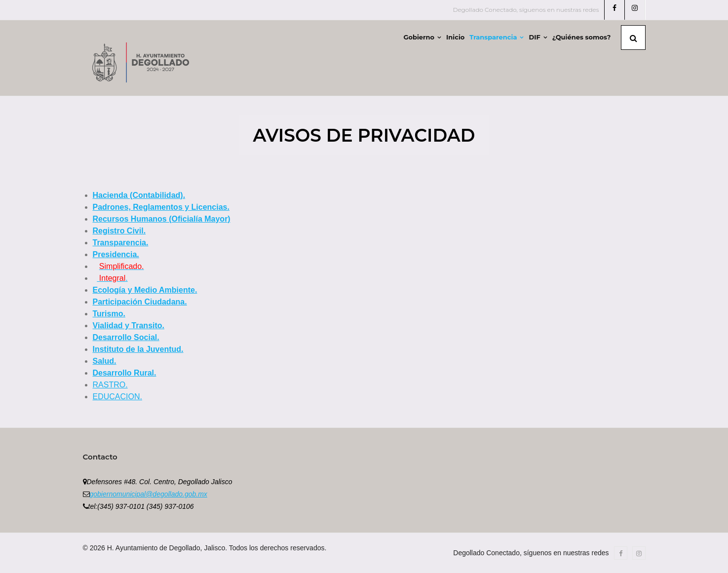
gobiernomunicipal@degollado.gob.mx (149, 494)
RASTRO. (110, 385)
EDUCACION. (117, 397)
